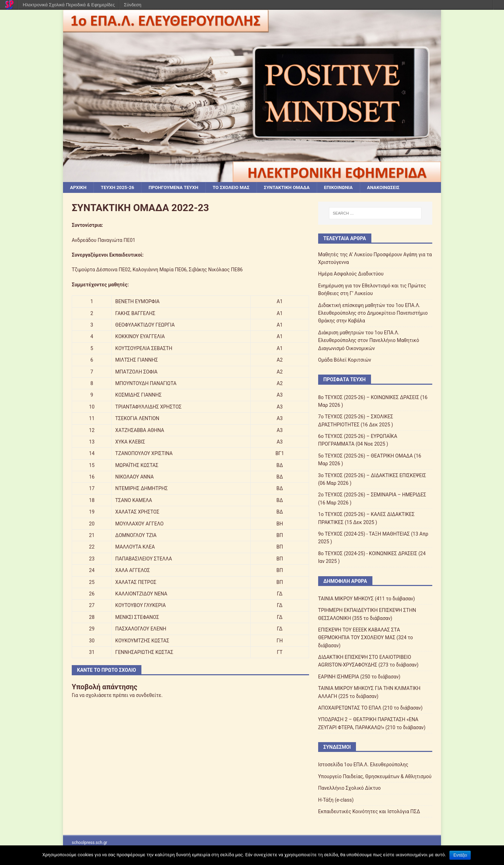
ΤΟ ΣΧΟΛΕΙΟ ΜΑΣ (238, 188)
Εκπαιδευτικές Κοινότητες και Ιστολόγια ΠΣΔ (369, 812)
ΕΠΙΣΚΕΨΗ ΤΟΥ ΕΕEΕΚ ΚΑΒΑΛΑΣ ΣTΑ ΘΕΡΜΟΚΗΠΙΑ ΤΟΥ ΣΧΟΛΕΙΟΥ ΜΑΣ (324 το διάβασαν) (366, 638)
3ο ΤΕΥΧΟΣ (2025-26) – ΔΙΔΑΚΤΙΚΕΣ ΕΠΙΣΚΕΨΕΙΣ (372, 476)
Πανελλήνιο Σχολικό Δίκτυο (349, 788)
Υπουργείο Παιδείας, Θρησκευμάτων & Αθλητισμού (375, 777)
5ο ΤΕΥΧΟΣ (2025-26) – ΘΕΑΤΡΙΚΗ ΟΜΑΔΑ (366, 456)
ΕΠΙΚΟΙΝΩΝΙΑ (351, 188)
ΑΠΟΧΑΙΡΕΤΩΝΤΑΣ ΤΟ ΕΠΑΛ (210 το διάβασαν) (370, 708)
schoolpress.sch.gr (89, 843)
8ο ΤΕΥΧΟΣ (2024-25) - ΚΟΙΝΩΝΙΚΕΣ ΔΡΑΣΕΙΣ (368, 554)
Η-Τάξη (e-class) (336, 800)
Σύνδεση (133, 5)
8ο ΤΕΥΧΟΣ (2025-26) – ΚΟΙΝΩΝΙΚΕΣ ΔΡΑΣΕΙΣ (369, 398)
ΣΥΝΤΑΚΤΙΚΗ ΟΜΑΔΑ (297, 188)
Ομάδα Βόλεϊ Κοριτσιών (345, 360)
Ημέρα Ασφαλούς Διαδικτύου (351, 274)
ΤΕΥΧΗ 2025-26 (120, 188)
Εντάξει (460, 855)
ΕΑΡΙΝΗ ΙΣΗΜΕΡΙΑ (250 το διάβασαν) (359, 677)
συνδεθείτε (149, 696)
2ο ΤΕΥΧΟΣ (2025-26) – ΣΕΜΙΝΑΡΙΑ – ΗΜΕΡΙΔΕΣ (372, 495)
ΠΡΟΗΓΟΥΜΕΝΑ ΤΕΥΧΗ (178, 188)
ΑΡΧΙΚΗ (79, 188)
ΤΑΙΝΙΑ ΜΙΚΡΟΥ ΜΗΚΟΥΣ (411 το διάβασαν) (367, 599)
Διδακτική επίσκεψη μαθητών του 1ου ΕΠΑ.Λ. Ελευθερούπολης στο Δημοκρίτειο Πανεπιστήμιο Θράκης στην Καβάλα (373, 313)
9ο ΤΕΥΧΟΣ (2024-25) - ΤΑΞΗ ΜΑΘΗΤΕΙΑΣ (364, 534)
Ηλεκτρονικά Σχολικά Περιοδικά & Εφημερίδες (69, 5)
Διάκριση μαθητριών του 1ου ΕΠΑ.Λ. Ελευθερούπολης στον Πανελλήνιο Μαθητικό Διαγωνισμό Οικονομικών (369, 341)
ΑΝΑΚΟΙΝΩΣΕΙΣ (397, 188)
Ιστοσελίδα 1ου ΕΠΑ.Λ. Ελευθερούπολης (363, 765)
